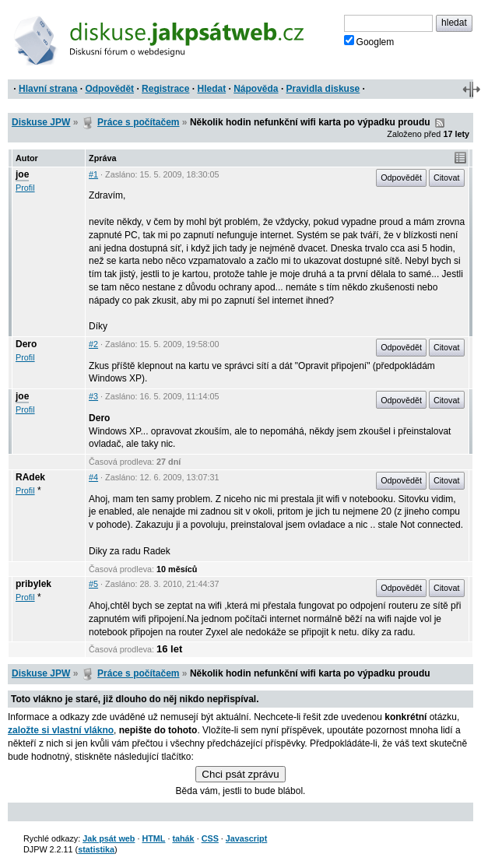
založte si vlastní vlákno (61, 730)
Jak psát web (109, 838)
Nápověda (256, 89)
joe (22, 174)
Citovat (447, 177)
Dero (26, 344)
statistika (96, 849)
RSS (440, 123)
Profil (25, 188)
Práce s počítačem (138, 122)
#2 (93, 344)
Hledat (211, 89)
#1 (93, 174)
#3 (93, 396)
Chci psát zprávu (240, 774)
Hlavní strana (48, 89)
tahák (183, 838)
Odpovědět (109, 89)
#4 (93, 477)
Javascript (246, 838)
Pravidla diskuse (323, 89)
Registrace (165, 89)
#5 (93, 584)
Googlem (369, 41)
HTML (153, 838)
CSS (210, 838)
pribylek (33, 584)
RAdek (30, 477)
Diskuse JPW (41, 122)
